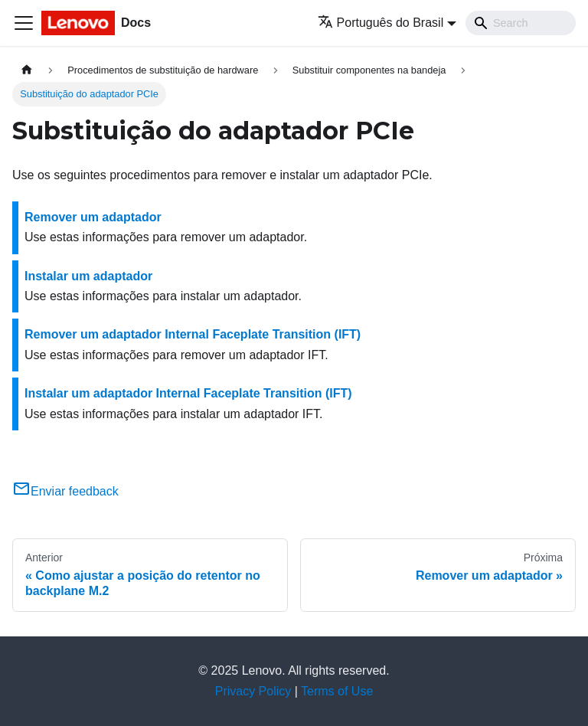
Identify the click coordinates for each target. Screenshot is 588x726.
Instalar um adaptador (88, 276)
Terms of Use (337, 691)
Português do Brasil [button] (381, 23)
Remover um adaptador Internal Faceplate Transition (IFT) (193, 334)
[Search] (521, 23)
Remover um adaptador (93, 217)
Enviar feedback (65, 491)
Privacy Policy (253, 691)
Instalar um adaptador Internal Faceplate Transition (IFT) (188, 393)
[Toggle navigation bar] (24, 23)
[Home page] (27, 70)
